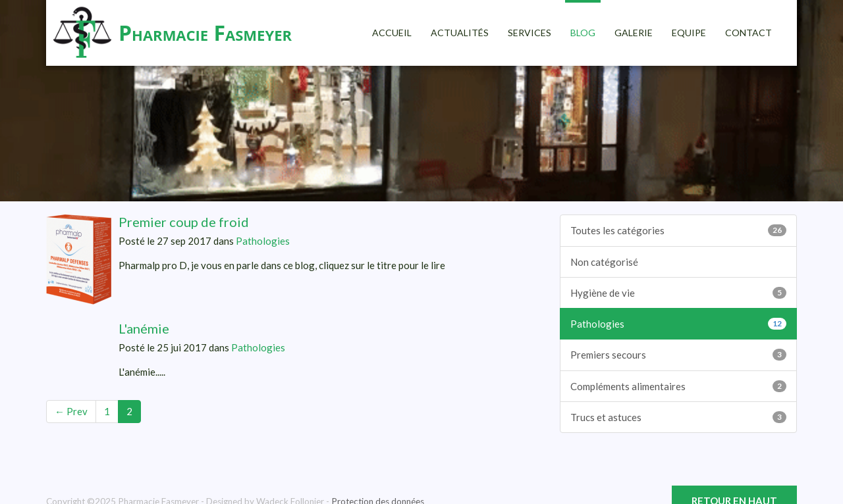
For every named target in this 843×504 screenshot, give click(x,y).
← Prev (71, 411)
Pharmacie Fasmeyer (205, 33)
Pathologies (263, 241)
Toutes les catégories (678, 230)
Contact (748, 33)
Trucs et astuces (678, 417)
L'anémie (144, 328)
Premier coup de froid (184, 222)
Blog (583, 33)
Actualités (460, 33)
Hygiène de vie (678, 293)
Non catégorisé (604, 262)
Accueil (392, 33)
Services (530, 33)
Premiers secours (678, 355)
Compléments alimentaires (678, 386)
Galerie (634, 33)
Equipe (689, 33)
